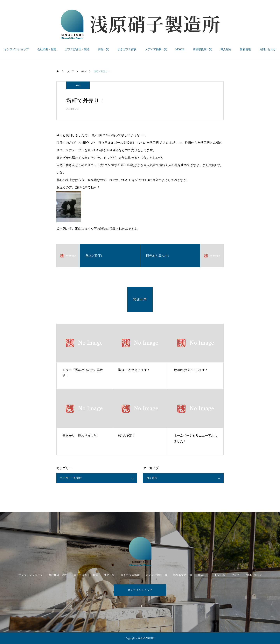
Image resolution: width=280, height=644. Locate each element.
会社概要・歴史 (47, 49)
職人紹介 (226, 49)
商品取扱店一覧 (202, 49)
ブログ (235, 575)
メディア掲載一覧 (156, 49)
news (78, 85)
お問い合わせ (268, 49)
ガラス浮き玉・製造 (77, 49)
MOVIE (180, 49)
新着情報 (245, 49)
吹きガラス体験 (127, 49)
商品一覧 (103, 49)
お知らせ (220, 575)
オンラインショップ (17, 49)
